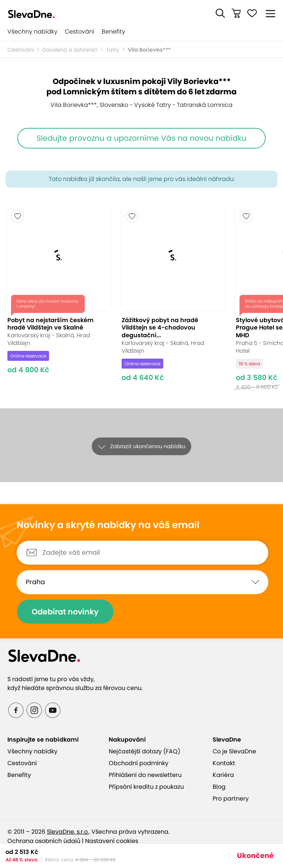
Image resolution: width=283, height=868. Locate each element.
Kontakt (224, 763)
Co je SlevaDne (234, 751)
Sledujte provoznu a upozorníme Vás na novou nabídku (141, 138)
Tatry (113, 50)
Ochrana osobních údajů (44, 841)
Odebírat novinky (65, 612)
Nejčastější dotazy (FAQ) (144, 751)
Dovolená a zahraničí (70, 50)
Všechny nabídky (32, 32)
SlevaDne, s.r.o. (68, 832)
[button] (220, 13)
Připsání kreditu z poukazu (146, 787)
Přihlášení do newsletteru (145, 775)
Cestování (80, 32)
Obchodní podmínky (139, 763)
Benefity (113, 32)
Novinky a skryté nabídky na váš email (108, 525)
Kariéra (223, 775)
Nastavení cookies (112, 841)
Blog (219, 787)
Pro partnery (231, 799)
